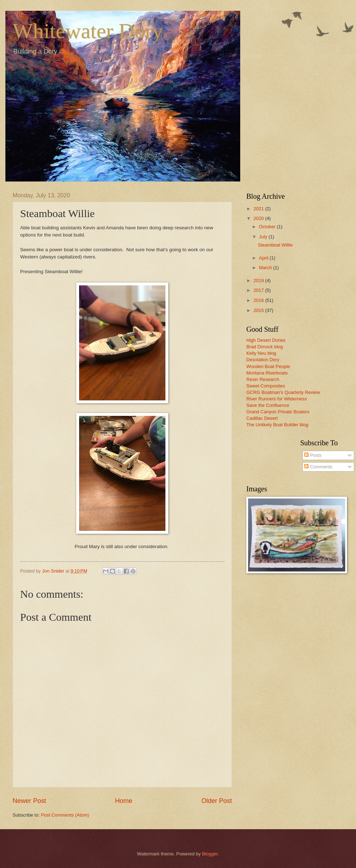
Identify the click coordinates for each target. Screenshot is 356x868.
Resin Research (263, 379)
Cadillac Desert (262, 418)
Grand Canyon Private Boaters (278, 412)
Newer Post (29, 801)
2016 (259, 300)
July (264, 237)
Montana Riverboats (267, 373)
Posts (313, 455)
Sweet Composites (266, 386)
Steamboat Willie (275, 245)
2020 (259, 218)
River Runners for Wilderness (277, 399)
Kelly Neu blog (261, 353)
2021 (259, 209)
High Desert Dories (266, 340)
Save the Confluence (268, 405)
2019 (259, 281)
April (264, 258)
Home (124, 801)
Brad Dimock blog (265, 347)
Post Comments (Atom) (65, 815)
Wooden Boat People (268, 366)
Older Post (217, 801)
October (268, 227)
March (266, 268)
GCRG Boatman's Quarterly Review (283, 392)
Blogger (210, 854)
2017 (259, 290)
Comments (318, 467)
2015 (259, 310)
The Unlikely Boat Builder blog (277, 425)
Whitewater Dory (88, 31)
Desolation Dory (263, 360)
